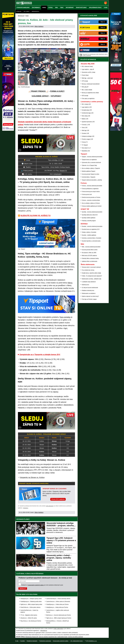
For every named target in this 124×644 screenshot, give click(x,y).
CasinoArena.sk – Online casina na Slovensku (58, 601)
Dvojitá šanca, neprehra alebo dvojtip (91, 273)
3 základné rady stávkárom (89, 282)
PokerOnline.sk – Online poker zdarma (30, 607)
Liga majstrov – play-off (88, 69)
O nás (17, 641)
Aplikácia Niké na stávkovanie (90, 261)
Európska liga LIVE (87, 110)
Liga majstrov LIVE (87, 107)
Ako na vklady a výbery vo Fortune (91, 203)
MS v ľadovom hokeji (87, 66)
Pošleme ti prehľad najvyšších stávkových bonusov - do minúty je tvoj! (45, 578)
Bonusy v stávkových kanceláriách (91, 84)
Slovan (54, 389)
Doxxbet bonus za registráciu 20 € (91, 229)
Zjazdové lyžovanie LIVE (88, 122)
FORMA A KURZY (57, 91)
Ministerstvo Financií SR (32, 637)
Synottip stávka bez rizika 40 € (90, 215)
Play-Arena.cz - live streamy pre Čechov (31, 621)
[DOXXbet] (116, 130)
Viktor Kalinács (39, 26)
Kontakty (23, 641)
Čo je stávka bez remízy (88, 270)
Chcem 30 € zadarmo (58, 499)
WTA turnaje (85, 96)
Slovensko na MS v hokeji (88, 72)
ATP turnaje (85, 81)
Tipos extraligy (65, 317)
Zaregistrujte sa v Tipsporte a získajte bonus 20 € (40, 355)
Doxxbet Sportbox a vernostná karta (91, 241)
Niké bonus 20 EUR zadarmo (89, 255)
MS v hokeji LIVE (86, 104)
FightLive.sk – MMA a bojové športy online (31, 604)
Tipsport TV (63, 171)
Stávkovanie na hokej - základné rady (91, 279)
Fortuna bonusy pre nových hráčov (91, 191)
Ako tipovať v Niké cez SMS (89, 253)
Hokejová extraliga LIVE (88, 136)
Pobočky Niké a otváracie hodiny (90, 258)
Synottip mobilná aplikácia (89, 218)
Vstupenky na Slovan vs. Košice (32, 477)
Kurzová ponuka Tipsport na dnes (91, 174)
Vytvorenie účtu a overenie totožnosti (91, 162)
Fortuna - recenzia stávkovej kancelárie (92, 186)
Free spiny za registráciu (88, 98)
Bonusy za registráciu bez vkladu (90, 93)
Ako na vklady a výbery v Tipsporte (91, 168)
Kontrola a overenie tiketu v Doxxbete (91, 238)
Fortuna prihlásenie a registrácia (90, 189)
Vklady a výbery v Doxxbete (89, 232)
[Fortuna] (8, 70)
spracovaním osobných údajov (36, 585)
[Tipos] (8, 130)
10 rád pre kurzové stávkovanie (90, 288)
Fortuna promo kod (87, 194)
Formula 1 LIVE (86, 125)
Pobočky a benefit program (89, 221)
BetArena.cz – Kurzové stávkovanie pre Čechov (59, 615)
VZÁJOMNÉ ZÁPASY (40, 96)
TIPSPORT (57, 174)
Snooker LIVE (85, 133)
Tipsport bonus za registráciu (89, 160)
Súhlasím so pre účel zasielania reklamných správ (42, 585)
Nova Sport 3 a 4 (86, 148)
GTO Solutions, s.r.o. (91, 641)
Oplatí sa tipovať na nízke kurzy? (90, 296)
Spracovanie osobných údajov (61, 641)
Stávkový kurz (85, 285)
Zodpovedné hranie (62, 637)
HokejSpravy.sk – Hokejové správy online (31, 599)
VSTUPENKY (56, 96)
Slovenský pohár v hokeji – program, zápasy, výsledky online (59, 558)
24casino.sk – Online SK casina (29, 618)
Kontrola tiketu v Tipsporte (89, 177)
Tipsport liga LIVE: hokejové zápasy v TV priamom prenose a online (61, 540)
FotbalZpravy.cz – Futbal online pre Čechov (57, 604)
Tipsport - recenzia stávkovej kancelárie (92, 157)
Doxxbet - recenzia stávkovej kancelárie (92, 226)
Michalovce (52, 272)
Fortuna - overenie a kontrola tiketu (91, 200)
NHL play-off (85, 87)
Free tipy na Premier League (89, 299)
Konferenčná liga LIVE (88, 113)
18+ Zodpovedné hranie (77, 641)
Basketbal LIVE (86, 151)
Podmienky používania (45, 641)
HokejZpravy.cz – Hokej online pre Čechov (57, 607)
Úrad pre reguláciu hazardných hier (48, 637)
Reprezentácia (35, 11)
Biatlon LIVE (85, 119)
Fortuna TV (85, 142)
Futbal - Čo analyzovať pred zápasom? (92, 276)
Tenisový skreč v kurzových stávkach (91, 267)
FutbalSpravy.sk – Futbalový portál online (31, 601)
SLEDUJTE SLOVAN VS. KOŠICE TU (36, 216)
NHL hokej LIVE (86, 116)
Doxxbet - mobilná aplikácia (89, 235)
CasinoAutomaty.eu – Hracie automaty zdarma (58, 599)
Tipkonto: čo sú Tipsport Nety (89, 165)
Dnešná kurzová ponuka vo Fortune (91, 197)
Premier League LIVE (87, 139)
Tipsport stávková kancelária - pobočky (92, 180)
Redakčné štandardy (32, 641)
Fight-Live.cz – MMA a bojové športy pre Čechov (59, 618)
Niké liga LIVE (85, 130)
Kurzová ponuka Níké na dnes (90, 250)
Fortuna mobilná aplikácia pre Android (92, 206)
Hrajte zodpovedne (50, 506)
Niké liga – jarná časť (87, 78)
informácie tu (26, 508)
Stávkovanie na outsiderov (89, 293)
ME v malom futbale (87, 90)
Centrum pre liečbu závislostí (75, 637)
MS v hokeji (27, 11)
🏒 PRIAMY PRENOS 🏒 (38, 91)
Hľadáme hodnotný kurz (88, 290)
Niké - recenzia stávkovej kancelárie (91, 247)
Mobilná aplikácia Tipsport (89, 171)
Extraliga (19, 11)
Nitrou (70, 283)
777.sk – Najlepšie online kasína (29, 615)
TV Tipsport (85, 145)
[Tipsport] (116, 70)
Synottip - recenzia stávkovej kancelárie (92, 212)
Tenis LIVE (85, 127)
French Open (85, 75)
